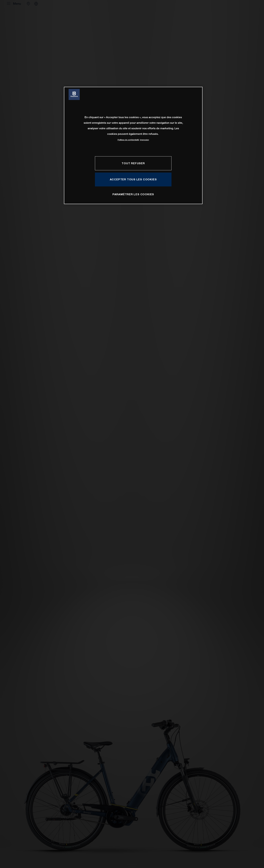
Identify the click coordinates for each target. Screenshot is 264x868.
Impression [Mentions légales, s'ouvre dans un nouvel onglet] (144, 140)
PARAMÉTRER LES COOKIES (133, 194)
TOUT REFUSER (133, 163)
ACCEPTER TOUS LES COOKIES (133, 179)
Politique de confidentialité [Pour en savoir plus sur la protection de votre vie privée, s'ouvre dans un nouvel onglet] (128, 140)
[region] (133, 145)
